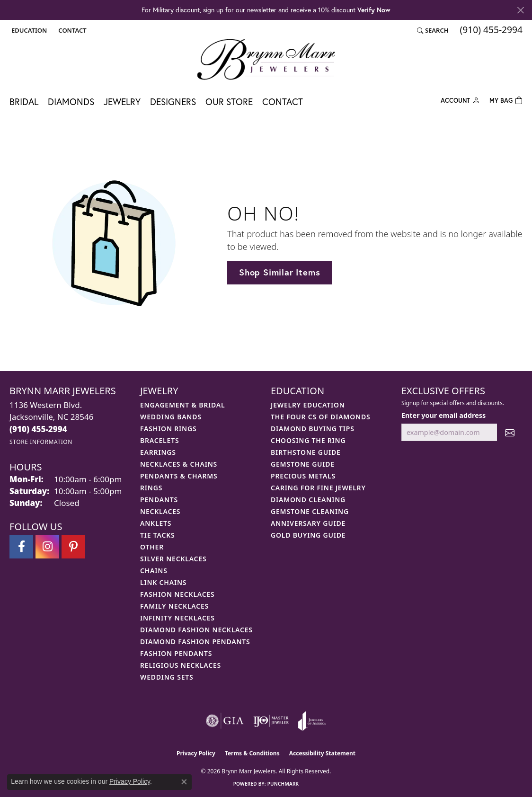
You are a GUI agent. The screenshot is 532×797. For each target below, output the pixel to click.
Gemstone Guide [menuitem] (303, 464)
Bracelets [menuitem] (160, 440)
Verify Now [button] (374, 10)
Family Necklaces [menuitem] (174, 606)
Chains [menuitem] (154, 571)
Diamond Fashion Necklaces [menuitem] (196, 630)
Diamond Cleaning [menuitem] (308, 500)
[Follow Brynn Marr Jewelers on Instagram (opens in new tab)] (47, 547)
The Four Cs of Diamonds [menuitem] (320, 417)
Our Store (229, 102)
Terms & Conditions (252, 753)
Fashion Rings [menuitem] (168, 429)
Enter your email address (443, 415)
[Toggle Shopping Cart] (506, 100)
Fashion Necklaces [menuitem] (177, 594)
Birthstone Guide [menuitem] (306, 452)
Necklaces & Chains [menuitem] (179, 464)
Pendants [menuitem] (159, 500)
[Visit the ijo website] (271, 721)
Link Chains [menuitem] (163, 582)
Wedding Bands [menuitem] (171, 417)
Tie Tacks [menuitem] (158, 535)
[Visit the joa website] (312, 721)
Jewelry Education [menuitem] (308, 405)
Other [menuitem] (152, 547)
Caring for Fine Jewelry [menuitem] (318, 488)
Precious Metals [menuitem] (303, 476)
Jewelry (122, 102)
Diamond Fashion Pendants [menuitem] (195, 642)
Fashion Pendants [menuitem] (176, 653)
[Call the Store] (38, 429)
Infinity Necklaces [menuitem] (177, 618)
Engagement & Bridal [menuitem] (182, 405)
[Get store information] (41, 442)
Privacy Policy (196, 753)
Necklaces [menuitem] (160, 511)
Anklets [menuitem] (156, 523)
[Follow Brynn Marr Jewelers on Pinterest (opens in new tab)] (73, 547)
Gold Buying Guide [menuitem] (308, 535)
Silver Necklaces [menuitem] (173, 559)
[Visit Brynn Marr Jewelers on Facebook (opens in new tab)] (21, 547)
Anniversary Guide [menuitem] (308, 523)
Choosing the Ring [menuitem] (308, 440)
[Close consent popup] (184, 782)
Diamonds (71, 102)
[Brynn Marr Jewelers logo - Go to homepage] (266, 59)
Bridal (24, 102)
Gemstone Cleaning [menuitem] (310, 511)
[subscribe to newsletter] (510, 432)
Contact (283, 102)
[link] (71, 30)
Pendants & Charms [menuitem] (179, 476)
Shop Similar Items (279, 272)
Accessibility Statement (322, 753)
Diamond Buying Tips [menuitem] (313, 429)
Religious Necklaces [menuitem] (181, 665)
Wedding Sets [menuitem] (167, 677)
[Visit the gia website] (225, 721)
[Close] (520, 10)
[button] (28, 30)
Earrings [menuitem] (158, 452)
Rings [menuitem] (151, 488)
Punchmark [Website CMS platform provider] (283, 784)
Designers (173, 102)
